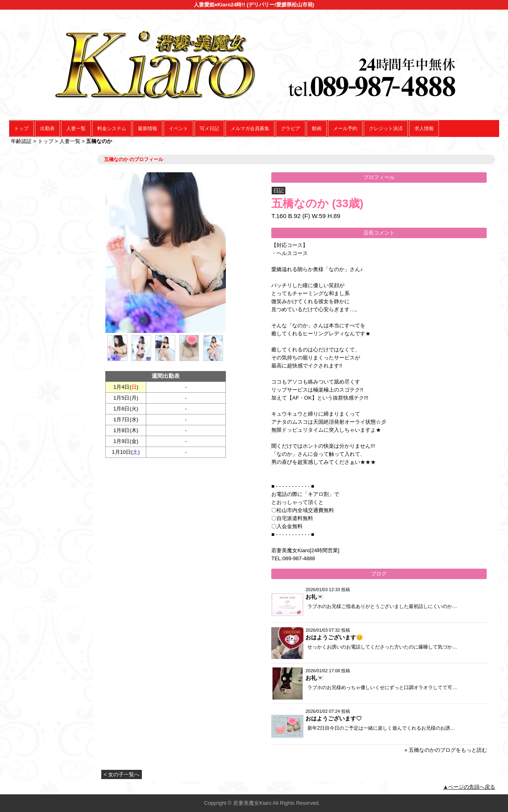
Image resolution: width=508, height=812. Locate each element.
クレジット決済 (386, 129)
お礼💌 (314, 597)
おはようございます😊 (334, 637)
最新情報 (147, 129)
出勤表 (47, 129)
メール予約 (345, 129)
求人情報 (424, 129)
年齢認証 (21, 141)
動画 (317, 129)
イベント (178, 129)
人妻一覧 (76, 129)
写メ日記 (209, 129)
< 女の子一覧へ (122, 774)
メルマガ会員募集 (250, 129)
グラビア (291, 129)
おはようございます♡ (334, 718)
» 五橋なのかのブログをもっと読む (446, 750)
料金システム (112, 129)
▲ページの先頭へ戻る (469, 787)
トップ (21, 129)
